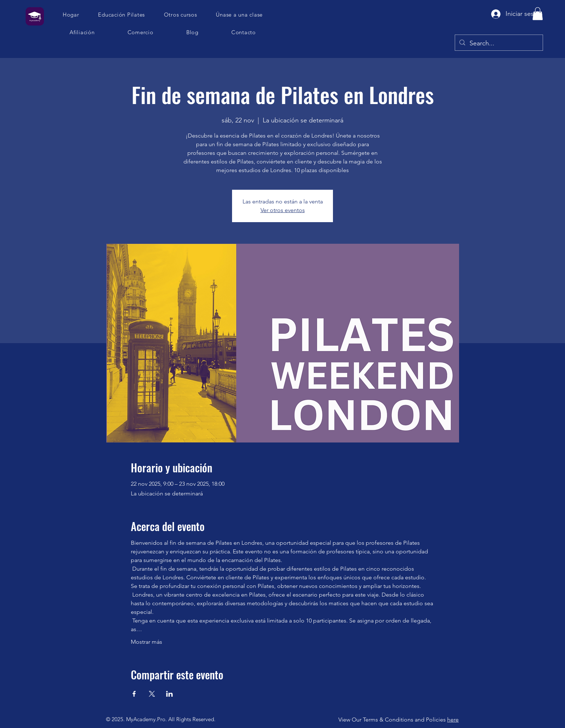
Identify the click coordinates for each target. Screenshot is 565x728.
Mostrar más (146, 642)
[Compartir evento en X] (152, 694)
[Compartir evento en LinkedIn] (170, 694)
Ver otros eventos (283, 210)
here (453, 720)
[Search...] (499, 44)
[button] (240, 15)
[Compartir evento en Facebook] (134, 694)
